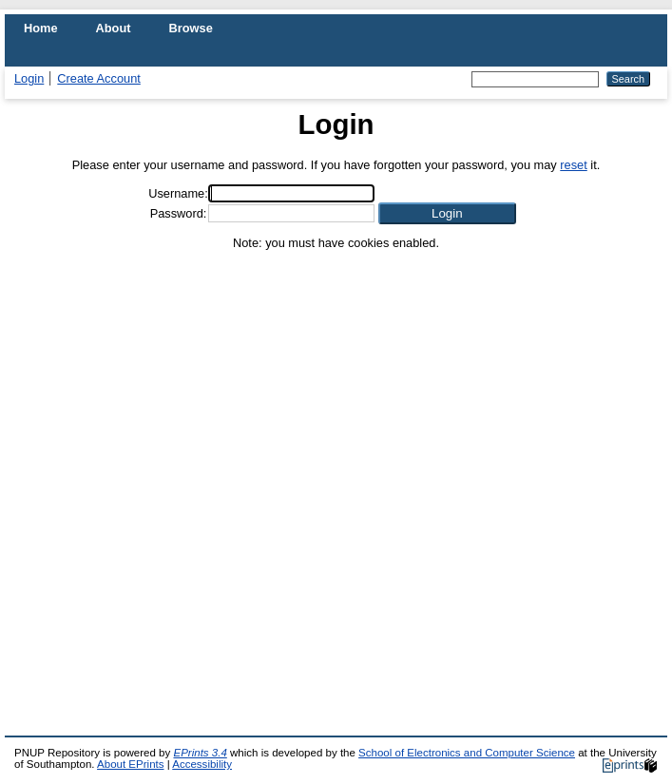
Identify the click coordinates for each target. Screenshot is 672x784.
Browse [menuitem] (191, 28)
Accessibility (202, 764)
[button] (447, 213)
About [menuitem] (114, 28)
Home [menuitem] (41, 28)
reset (573, 165)
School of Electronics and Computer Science (467, 753)
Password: (179, 213)
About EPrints (130, 764)
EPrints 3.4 (200, 753)
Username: (178, 193)
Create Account (99, 78)
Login (29, 78)
